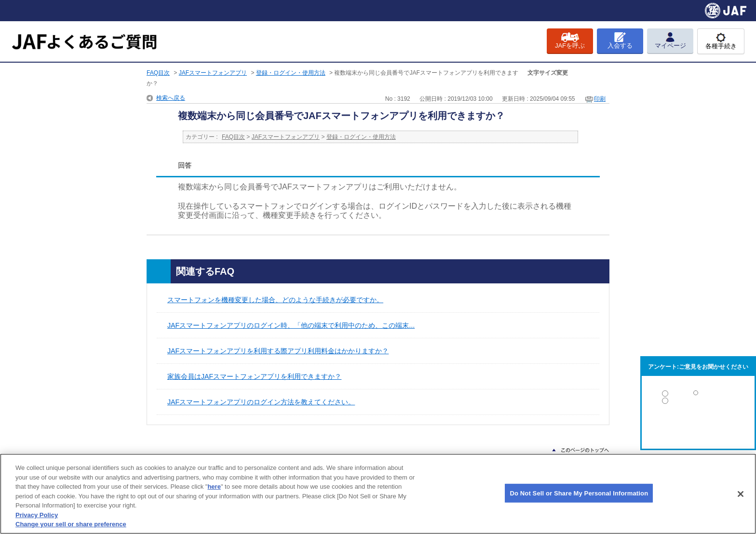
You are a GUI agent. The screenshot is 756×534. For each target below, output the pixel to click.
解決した (698, 395)
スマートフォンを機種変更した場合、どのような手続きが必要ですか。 (275, 300)
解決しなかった (698, 427)
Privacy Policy (37, 515)
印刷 (600, 99)
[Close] (741, 494)
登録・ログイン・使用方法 (291, 73)
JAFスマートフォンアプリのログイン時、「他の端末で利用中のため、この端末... (291, 325)
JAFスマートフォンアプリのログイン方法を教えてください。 (261, 402)
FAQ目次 (158, 73)
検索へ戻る (171, 98)
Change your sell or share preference (71, 524)
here (214, 487)
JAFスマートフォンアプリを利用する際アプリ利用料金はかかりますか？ (278, 351)
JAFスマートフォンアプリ (213, 73)
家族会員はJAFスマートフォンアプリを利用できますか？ (254, 376)
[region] (378, 494)
